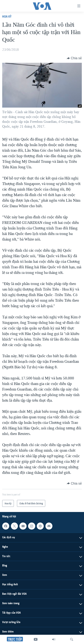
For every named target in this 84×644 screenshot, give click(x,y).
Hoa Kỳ (7, 16)
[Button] (74, 58)
